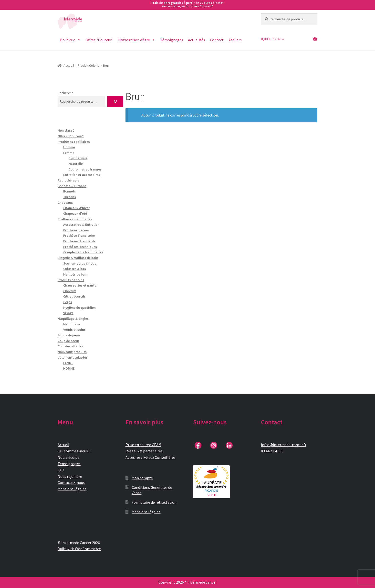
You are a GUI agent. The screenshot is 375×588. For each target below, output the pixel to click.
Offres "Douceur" (99, 40)
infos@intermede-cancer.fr (284, 445)
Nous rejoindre (70, 476)
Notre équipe (68, 457)
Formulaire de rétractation (154, 502)
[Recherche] (115, 102)
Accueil (69, 65)
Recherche (66, 93)
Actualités (197, 40)
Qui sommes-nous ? (74, 451)
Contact (217, 40)
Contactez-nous (71, 482)
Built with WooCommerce (79, 549)
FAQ (61, 470)
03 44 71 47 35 (272, 451)
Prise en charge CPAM (143, 445)
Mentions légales (72, 489)
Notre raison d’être (137, 40)
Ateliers (235, 40)
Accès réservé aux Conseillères (151, 457)
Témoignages (172, 40)
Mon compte (142, 478)
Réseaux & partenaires (144, 451)
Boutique (70, 40)
